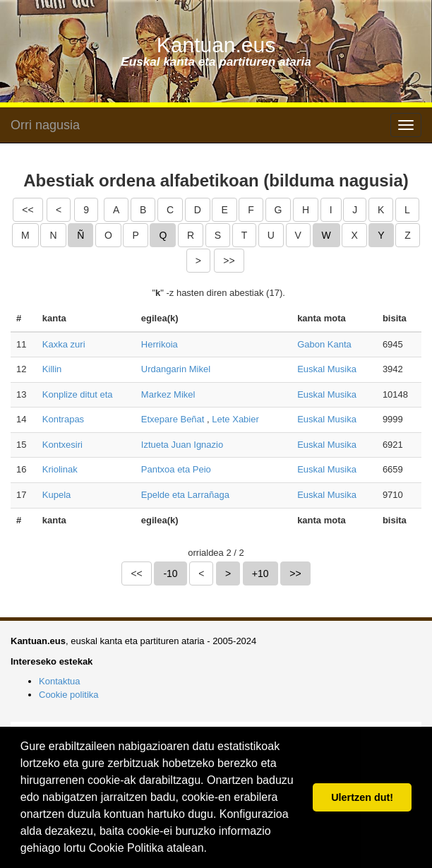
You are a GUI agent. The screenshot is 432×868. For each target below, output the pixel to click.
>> (229, 261)
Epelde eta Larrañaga (185, 495)
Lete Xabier (235, 419)
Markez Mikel (168, 394)
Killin (52, 369)
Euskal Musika (327, 369)
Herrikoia (160, 344)
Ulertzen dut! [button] (362, 797)
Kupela (56, 495)
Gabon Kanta (324, 344)
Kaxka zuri (64, 344)
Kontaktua (60, 681)
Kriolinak (60, 469)
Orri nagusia (45, 125)
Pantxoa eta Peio (176, 469)
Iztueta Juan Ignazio (182, 445)
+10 (260, 573)
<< (28, 210)
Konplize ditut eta (78, 394)
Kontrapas (63, 419)
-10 (170, 573)
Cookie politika (69, 695)
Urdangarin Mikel (176, 369)
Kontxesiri (62, 445)
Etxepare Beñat (173, 419)
